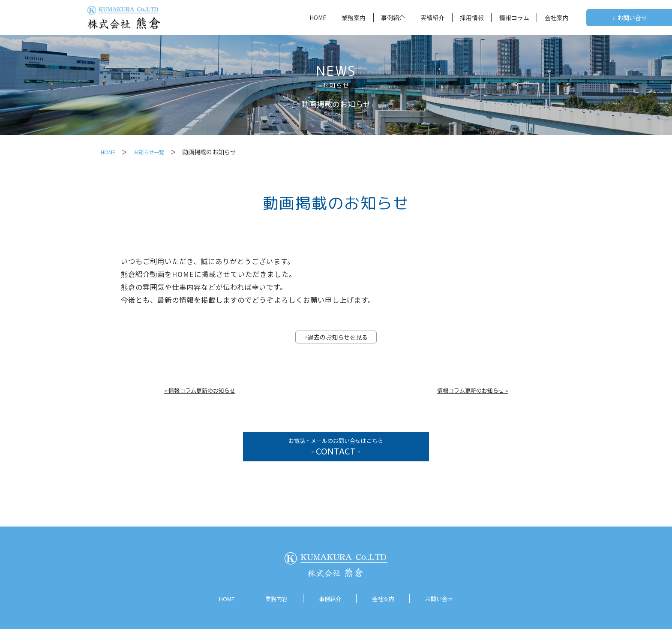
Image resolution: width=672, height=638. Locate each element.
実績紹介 (432, 18)
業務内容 (273, 608)
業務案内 (354, 18)
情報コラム (514, 18)
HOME (318, 18)
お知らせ (336, 85)
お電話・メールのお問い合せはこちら (336, 453)
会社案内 (557, 18)
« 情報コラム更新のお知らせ (200, 392)
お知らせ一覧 (154, 152)
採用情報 (472, 18)
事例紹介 (393, 18)
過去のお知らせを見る (336, 338)
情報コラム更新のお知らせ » (472, 392)
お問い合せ (630, 18)
